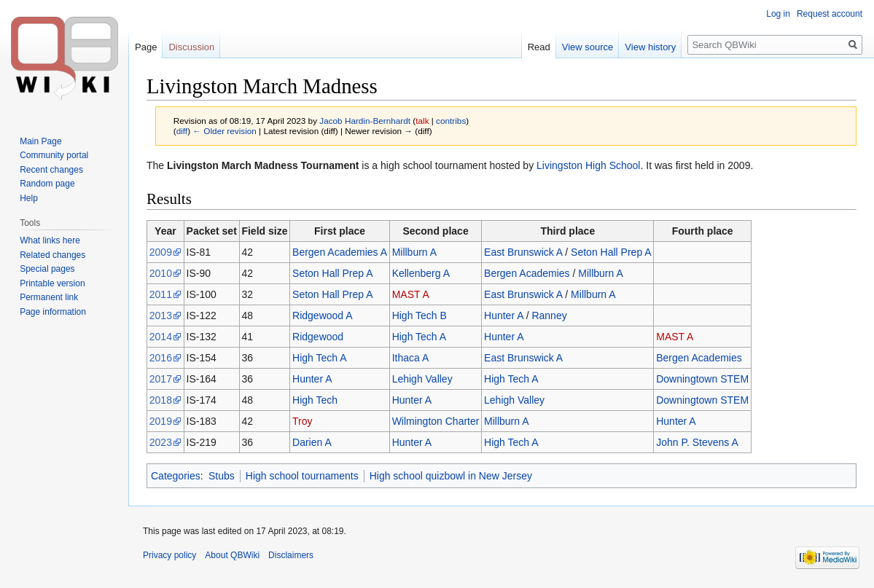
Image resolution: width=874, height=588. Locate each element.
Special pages (47, 269)
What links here (50, 240)
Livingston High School (588, 165)
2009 (161, 252)
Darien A (312, 442)
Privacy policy (169, 555)
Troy (302, 421)
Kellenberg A (421, 273)
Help (29, 198)
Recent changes (51, 170)
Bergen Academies (527, 273)
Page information (53, 312)
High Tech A (419, 337)
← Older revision (225, 131)
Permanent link (49, 297)
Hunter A (504, 315)
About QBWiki (232, 555)
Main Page (40, 141)
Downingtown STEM (702, 379)
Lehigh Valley (422, 379)
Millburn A (414, 252)
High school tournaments (302, 476)
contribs (451, 121)
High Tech (315, 400)
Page (146, 47)
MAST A (411, 294)
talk (422, 121)
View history (650, 47)
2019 (161, 421)
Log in (778, 14)
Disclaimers (291, 555)
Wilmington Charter (436, 421)
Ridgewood (318, 337)
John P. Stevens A (697, 442)
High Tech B (420, 315)
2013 (161, 315)
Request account (830, 14)
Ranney (549, 315)
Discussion (191, 47)
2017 (161, 379)
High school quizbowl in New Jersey (451, 476)
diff (182, 131)
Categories (176, 476)
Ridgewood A (323, 315)
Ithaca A (411, 358)
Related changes (52, 255)
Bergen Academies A (340, 252)
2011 (161, 294)
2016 (161, 358)
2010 (161, 273)
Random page (47, 184)
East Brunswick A (523, 252)
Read (539, 47)
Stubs (222, 476)
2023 (161, 442)
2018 (161, 400)
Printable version (52, 283)
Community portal (54, 155)
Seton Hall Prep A (611, 252)
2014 (161, 337)
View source (588, 47)
